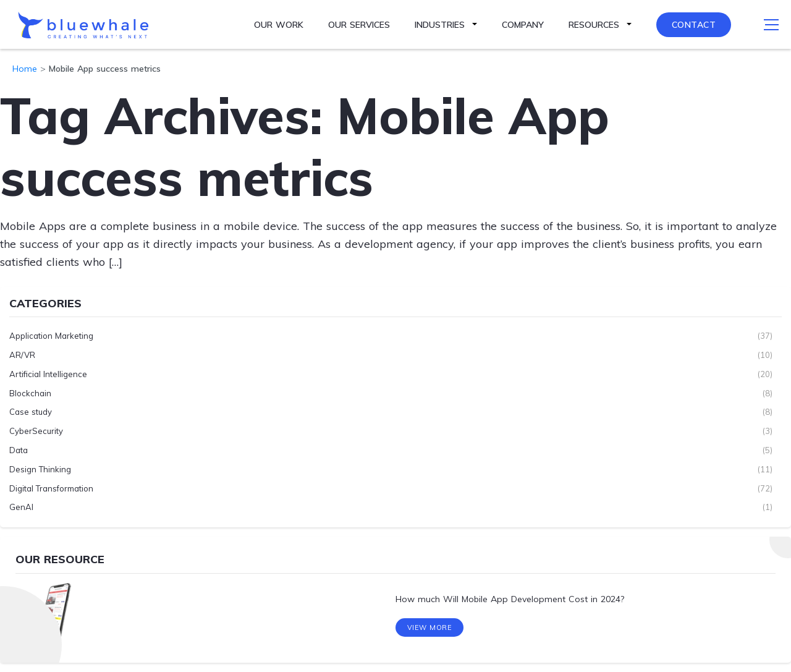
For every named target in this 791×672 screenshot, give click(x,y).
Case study (31, 412)
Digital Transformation (51, 488)
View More (430, 627)
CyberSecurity (36, 431)
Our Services (359, 25)
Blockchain (30, 393)
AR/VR (22, 355)
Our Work (279, 25)
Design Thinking (40, 469)
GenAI (21, 507)
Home (25, 69)
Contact (694, 25)
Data (19, 450)
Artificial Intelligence (48, 374)
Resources (594, 25)
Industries (440, 25)
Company (523, 25)
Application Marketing (51, 336)
